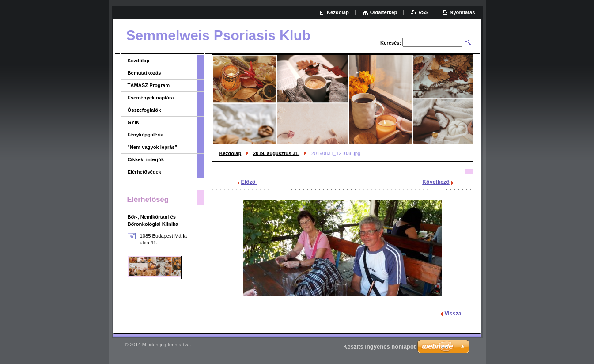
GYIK (134, 122)
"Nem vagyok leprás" (153, 147)
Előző (249, 182)
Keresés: (391, 43)
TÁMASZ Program (149, 85)
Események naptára (151, 98)
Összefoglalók (144, 110)
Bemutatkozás (144, 73)
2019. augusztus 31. (276, 153)
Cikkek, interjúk (146, 159)
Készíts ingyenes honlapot (379, 347)
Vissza (453, 314)
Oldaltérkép (384, 12)
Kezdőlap (231, 153)
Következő (436, 182)
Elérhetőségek (144, 172)
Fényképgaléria (146, 135)
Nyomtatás (462, 12)
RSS (423, 12)
